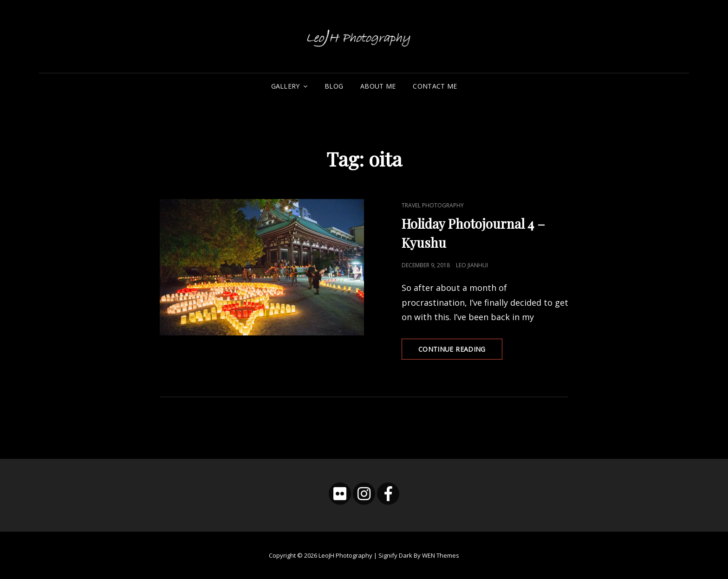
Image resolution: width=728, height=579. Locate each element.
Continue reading (460, 352)
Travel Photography (433, 205)
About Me (378, 86)
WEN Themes (441, 555)
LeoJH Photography (345, 555)
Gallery (286, 86)
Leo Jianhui (472, 265)
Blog (334, 86)
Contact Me (435, 86)
